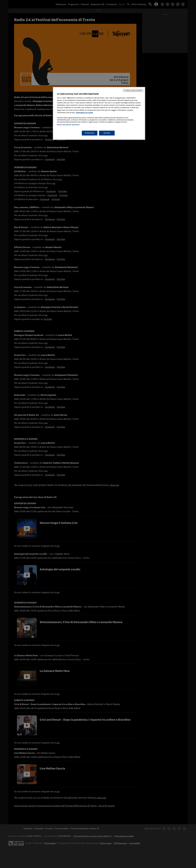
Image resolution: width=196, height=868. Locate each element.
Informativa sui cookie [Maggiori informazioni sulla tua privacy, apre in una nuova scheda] (84, 113)
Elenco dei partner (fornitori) (68, 125)
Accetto (107, 133)
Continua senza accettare (133, 90)
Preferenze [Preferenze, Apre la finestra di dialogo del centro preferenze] (90, 133)
